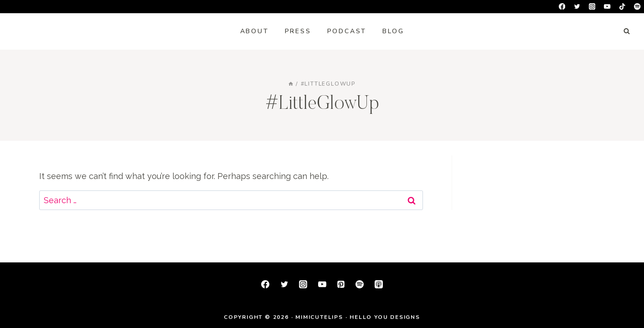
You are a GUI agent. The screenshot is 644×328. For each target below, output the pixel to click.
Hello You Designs (385, 317)
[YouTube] (607, 7)
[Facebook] (562, 7)
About (255, 31)
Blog (393, 31)
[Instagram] (592, 7)
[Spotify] (637, 7)
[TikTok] (622, 7)
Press (298, 31)
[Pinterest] (341, 284)
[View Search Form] (627, 31)
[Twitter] (577, 7)
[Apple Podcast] (379, 284)
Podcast (347, 31)
